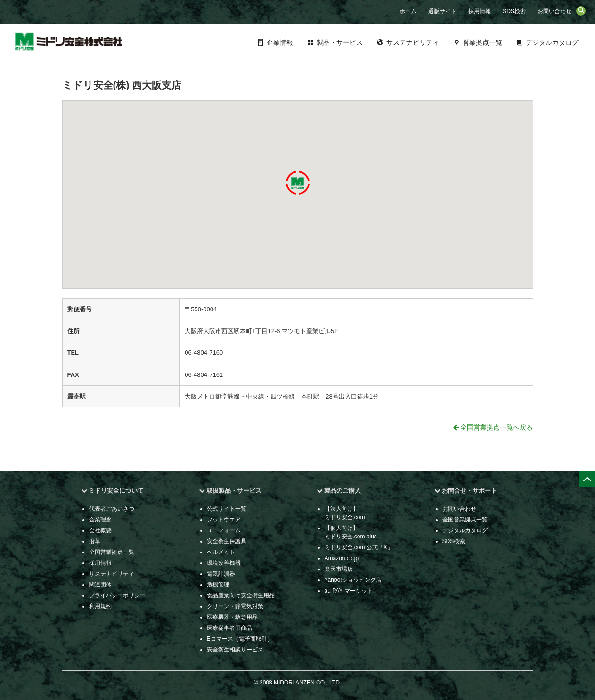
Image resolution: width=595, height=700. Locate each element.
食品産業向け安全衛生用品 (241, 595)
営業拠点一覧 (482, 42)
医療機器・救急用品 (232, 617)
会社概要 (100, 530)
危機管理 (218, 585)
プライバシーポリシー (117, 595)
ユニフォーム (224, 530)
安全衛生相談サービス (235, 650)
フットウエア (224, 520)
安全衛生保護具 (227, 541)
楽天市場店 (339, 569)
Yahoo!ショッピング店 (353, 580)
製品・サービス (340, 42)
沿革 (95, 541)
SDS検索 (514, 11)
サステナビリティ (413, 42)
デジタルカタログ (552, 42)
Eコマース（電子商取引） (240, 639)
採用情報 (480, 11)
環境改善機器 (224, 563)
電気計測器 (221, 574)
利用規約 (100, 606)
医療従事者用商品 (229, 628)
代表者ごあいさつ (112, 509)
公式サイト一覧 (227, 509)
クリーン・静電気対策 (235, 606)
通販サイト (442, 11)
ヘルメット (221, 552)
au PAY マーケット (349, 591)
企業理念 (100, 520)
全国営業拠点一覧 (112, 552)
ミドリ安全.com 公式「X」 (359, 547)
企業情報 (280, 42)
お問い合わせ (554, 11)
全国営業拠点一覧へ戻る (493, 427)
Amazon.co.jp (342, 558)
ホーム (408, 11)
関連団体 (100, 585)
